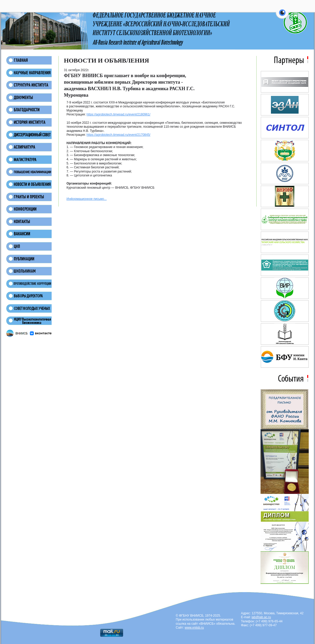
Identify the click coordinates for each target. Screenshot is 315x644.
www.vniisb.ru (194, 628)
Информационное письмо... (87, 199)
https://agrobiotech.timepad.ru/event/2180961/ (119, 114)
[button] (282, 16)
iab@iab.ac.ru (261, 617)
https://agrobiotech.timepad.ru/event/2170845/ (119, 135)
